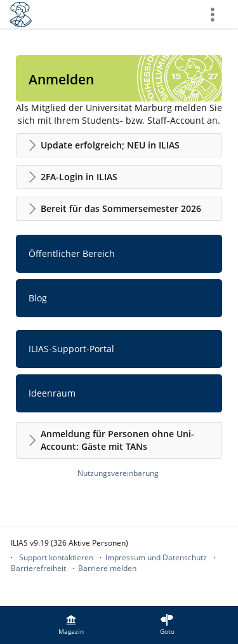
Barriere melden (107, 568)
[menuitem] (71, 625)
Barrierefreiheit (38, 568)
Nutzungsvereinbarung (118, 473)
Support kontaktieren (56, 557)
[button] (119, 145)
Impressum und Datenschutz (156, 557)
